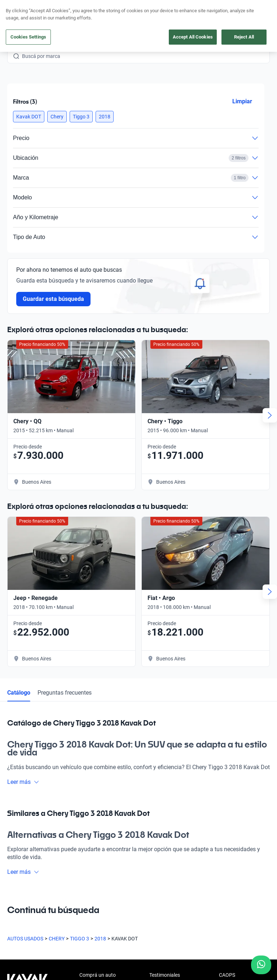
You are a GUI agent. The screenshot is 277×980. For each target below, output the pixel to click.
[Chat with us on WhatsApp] (261, 965)
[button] (29, 117)
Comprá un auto (98, 975)
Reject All (244, 37)
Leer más (23, 782)
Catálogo (19, 693)
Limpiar (242, 101)
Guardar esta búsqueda (53, 299)
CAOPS (227, 975)
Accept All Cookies (193, 37)
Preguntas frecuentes (65, 693)
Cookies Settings (28, 37)
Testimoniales (165, 975)
